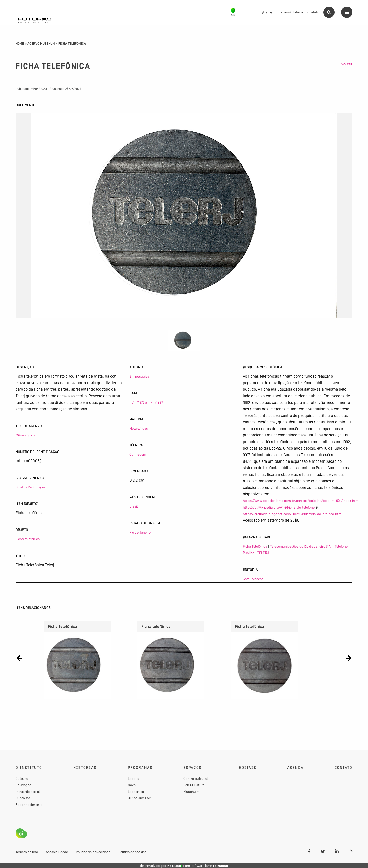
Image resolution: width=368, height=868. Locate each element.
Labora (133, 779)
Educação (23, 785)
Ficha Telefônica (255, 546)
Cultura (22, 779)
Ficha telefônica (28, 539)
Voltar (347, 64)
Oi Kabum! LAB (140, 798)
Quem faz (23, 798)
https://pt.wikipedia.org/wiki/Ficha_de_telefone (279, 507)
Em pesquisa (139, 376)
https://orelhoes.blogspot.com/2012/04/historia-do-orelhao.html (293, 514)
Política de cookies (132, 852)
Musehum (191, 792)
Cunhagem (138, 454)
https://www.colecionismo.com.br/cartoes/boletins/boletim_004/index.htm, (301, 501)
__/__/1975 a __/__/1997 (146, 402)
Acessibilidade (57, 852)
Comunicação (253, 579)
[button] (20, 658)
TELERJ (263, 553)
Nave (132, 785)
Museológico (25, 435)
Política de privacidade (93, 852)
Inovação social (28, 792)
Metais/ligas (139, 428)
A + (265, 13)
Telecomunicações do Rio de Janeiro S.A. (301, 546)
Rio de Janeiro (140, 532)
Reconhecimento (29, 805)
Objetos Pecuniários (31, 487)
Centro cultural (196, 779)
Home (20, 44)
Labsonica (136, 792)
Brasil (134, 506)
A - (272, 13)
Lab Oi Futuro (194, 785)
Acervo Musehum (41, 44)
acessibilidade (292, 12)
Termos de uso (27, 852)
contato (313, 12)
